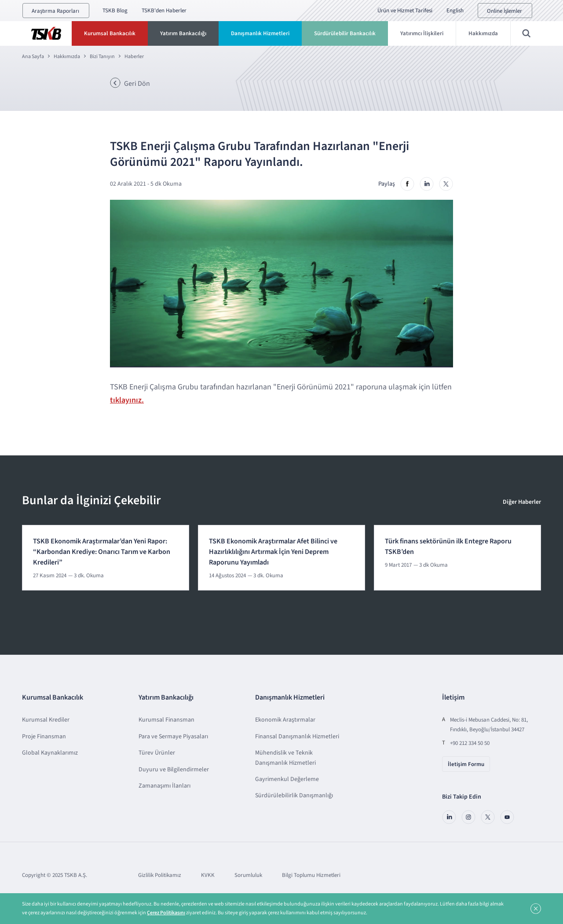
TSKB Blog (115, 11)
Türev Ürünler (157, 753)
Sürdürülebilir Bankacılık (345, 33)
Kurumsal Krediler (46, 720)
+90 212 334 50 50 (470, 743)
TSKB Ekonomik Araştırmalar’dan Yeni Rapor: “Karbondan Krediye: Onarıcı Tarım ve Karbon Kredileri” (102, 552)
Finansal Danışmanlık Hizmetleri (297, 737)
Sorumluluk (248, 875)
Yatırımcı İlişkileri (422, 33)
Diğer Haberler (522, 502)
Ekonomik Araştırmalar (285, 720)
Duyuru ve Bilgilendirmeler (174, 770)
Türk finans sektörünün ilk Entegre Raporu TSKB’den (448, 546)
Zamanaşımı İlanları (165, 786)
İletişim (453, 697)
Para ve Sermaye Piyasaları (173, 737)
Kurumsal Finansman (166, 720)
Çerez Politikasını (166, 913)
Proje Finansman (44, 737)
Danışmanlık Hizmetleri (260, 33)
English (455, 11)
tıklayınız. (127, 400)
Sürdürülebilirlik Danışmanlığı (294, 796)
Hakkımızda (483, 33)
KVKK (208, 875)
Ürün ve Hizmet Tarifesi (405, 11)
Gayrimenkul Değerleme (287, 779)
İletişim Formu (466, 764)
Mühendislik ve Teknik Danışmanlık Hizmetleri (285, 758)
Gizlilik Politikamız (160, 875)
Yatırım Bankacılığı (183, 33)
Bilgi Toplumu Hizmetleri (311, 875)
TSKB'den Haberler (164, 11)
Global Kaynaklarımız (50, 753)
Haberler (134, 57)
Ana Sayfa (33, 57)
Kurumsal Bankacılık (110, 33)
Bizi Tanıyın (102, 57)
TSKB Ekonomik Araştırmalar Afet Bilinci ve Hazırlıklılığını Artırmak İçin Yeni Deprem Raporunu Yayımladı (273, 552)
